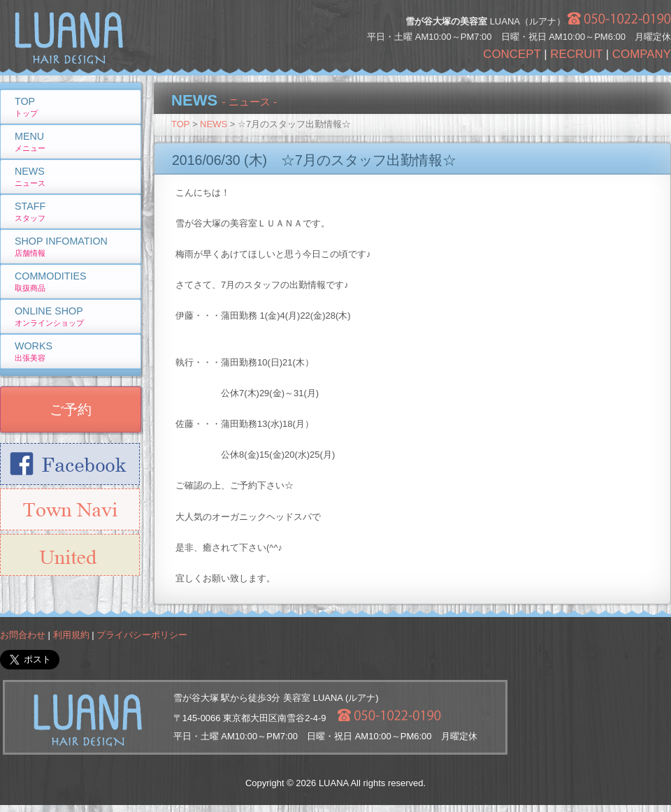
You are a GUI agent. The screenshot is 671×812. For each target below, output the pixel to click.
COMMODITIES (50, 281)
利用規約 (71, 635)
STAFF (30, 211)
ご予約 (71, 409)
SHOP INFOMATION (61, 246)
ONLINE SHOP (49, 316)
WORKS (34, 351)
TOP (180, 124)
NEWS (214, 124)
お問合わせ (23, 635)
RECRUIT (576, 54)
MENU (30, 142)
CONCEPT (512, 54)
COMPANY (642, 54)
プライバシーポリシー (142, 635)
